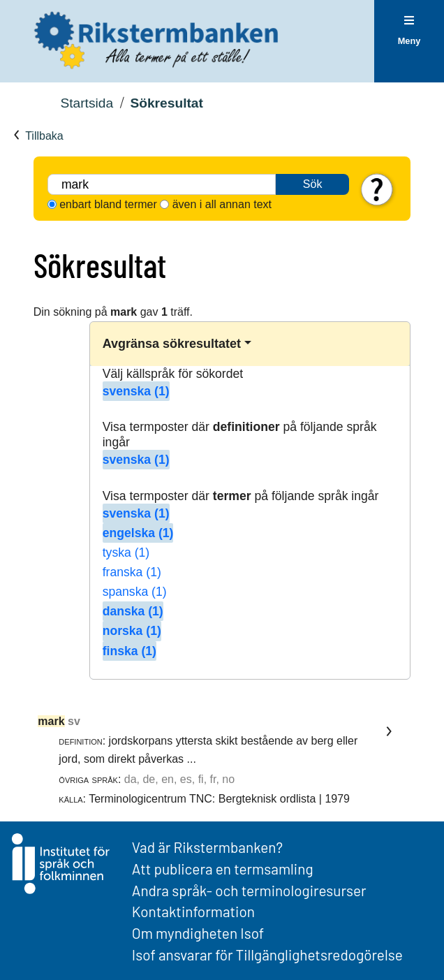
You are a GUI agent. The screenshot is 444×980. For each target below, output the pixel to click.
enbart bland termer (108, 204)
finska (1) (129, 651)
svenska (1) (136, 391)
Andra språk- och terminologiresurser (249, 890)
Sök (313, 184)
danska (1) (133, 611)
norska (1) (132, 631)
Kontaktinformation (193, 911)
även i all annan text (222, 204)
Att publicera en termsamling (223, 869)
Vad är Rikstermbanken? (207, 847)
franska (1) (132, 572)
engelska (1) (138, 533)
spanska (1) (135, 592)
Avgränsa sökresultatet (172, 344)
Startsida (87, 103)
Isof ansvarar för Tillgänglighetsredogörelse (267, 955)
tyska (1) (126, 553)
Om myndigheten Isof (198, 933)
